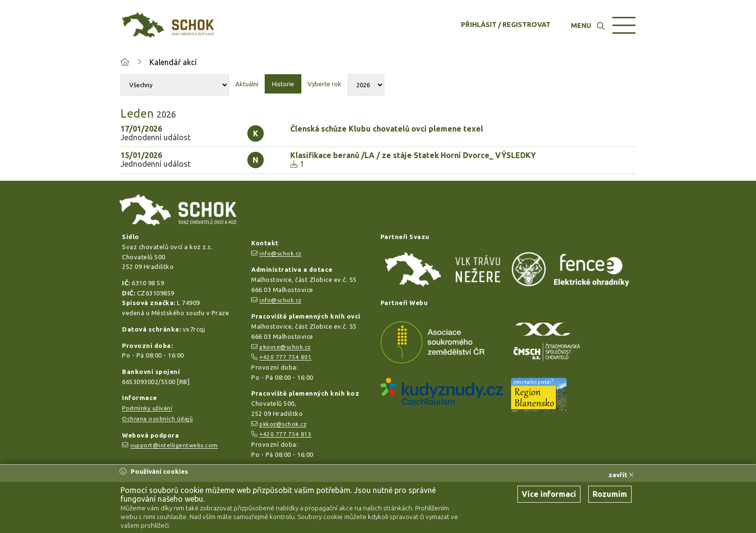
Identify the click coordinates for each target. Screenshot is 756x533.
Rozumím (610, 494)
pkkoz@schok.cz (283, 424)
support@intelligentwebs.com (174, 445)
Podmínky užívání (147, 408)
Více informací (549, 494)
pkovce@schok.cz (285, 347)
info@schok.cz (280, 253)
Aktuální (247, 84)
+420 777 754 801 (285, 357)
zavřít (621, 475)
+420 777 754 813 (285, 434)
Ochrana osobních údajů (157, 419)
